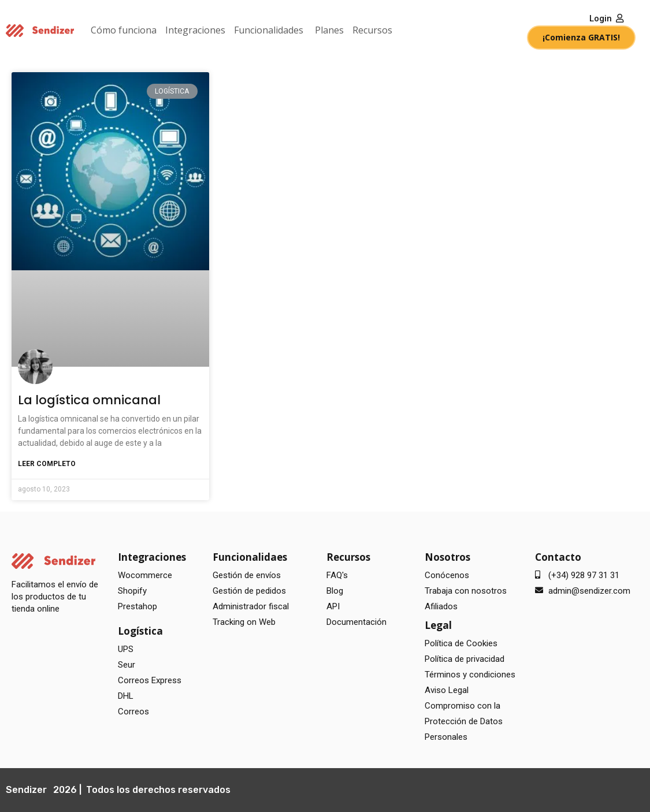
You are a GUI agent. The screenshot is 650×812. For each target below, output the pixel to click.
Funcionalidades (269, 30)
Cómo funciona (124, 30)
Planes (329, 30)
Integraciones (195, 30)
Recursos (372, 30)
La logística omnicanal (89, 400)
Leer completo (47, 464)
